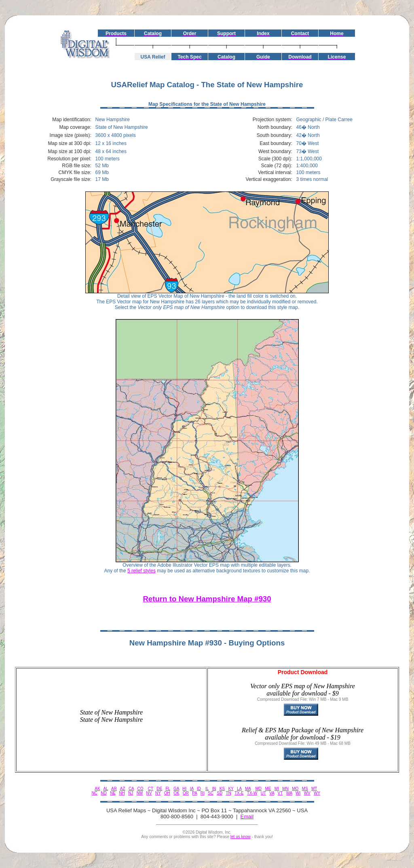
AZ (123, 789)
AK (97, 789)
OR (186, 793)
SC (211, 793)
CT (151, 789)
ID (199, 789)
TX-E (239, 793)
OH (167, 793)
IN (214, 789)
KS (222, 789)
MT (314, 789)
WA (289, 793)
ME (268, 789)
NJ (131, 793)
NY (158, 793)
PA (194, 793)
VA (272, 793)
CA (131, 789)
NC (94, 793)
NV (149, 793)
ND (103, 793)
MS (305, 789)
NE (113, 793)
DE (159, 789)
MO (295, 789)
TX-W (252, 793)
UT (263, 793)
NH (122, 793)
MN (285, 789)
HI (184, 789)
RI (203, 793)
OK (176, 793)
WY (317, 793)
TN (228, 793)
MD (259, 789)
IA (192, 789)
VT (280, 793)
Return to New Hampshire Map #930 (207, 599)
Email (247, 817)
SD (220, 793)
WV (307, 793)
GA (176, 789)
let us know (241, 837)
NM (140, 793)
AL (106, 789)
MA (248, 789)
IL (207, 789)
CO (140, 789)
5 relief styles (142, 571)
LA (239, 789)
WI (298, 793)
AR (114, 789)
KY (231, 789)
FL (168, 789)
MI (277, 789)
